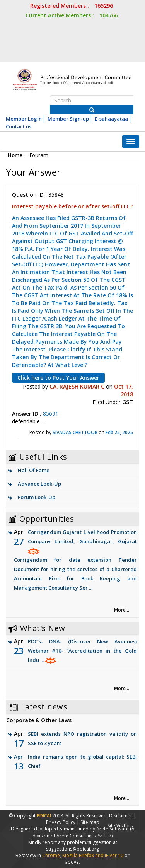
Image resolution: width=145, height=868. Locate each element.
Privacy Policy (61, 822)
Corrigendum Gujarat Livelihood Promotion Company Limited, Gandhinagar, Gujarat (75, 560)
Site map (90, 822)
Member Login (24, 119)
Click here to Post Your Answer (58, 378)
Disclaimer (121, 816)
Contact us (19, 126)
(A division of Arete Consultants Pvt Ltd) (84, 832)
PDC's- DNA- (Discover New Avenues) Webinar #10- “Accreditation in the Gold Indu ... (82, 651)
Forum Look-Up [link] (37, 497)
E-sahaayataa (111, 119)
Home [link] (15, 155)
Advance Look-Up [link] (39, 484)
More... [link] (122, 610)
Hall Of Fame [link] (34, 470)
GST (128, 402)
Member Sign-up (68, 119)
